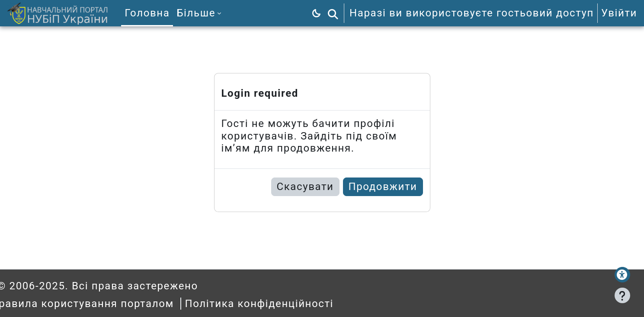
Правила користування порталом (98, 304)
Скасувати (305, 187)
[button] (333, 13)
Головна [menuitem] (147, 13)
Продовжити (383, 187)
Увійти (619, 13)
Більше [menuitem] (196, 13)
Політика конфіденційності (276, 304)
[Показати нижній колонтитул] (622, 295)
